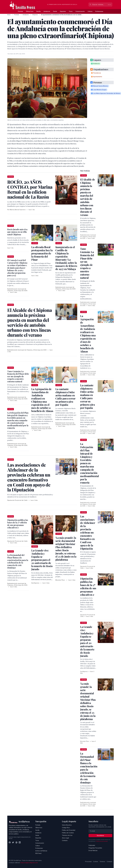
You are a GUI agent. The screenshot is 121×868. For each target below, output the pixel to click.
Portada (20, 11)
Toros (71, 11)
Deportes (63, 11)
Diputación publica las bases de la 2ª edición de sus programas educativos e (18, 524)
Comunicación (80, 11)
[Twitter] (13, 842)
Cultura (90, 11)
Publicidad (92, 845)
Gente (55, 11)
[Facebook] (10, 842)
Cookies (96, 862)
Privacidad (88, 862)
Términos (102, 862)
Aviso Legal (65, 838)
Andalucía (47, 11)
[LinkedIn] (20, 842)
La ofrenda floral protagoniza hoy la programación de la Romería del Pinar (42, 253)
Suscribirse (100, 835)
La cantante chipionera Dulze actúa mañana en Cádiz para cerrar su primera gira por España (65, 397)
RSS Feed (38, 853)
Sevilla (38, 11)
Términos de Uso (67, 835)
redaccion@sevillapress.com (29, 863)
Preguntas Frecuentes (95, 848)
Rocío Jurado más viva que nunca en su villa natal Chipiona (17, 232)
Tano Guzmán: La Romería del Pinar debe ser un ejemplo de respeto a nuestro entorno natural (18, 376)
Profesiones (99, 11)
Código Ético (66, 828)
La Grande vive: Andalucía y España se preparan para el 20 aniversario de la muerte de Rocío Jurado (42, 560)
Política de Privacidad (69, 830)
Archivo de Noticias (41, 851)
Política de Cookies (68, 833)
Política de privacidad (102, 841)
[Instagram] (16, 842)
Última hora (30, 11)
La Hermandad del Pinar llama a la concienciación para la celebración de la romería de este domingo (18, 561)
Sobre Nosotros (67, 825)
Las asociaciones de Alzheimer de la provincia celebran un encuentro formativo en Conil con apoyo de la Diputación (88, 532)
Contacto (65, 840)
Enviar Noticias (93, 850)
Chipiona (35, 15)
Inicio (9, 15)
